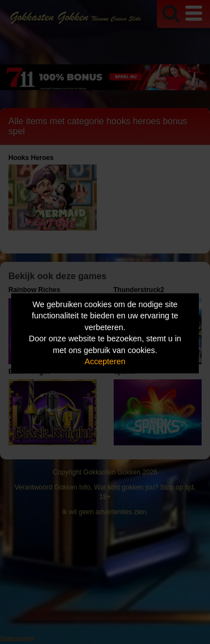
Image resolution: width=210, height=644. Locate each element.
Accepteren (105, 362)
